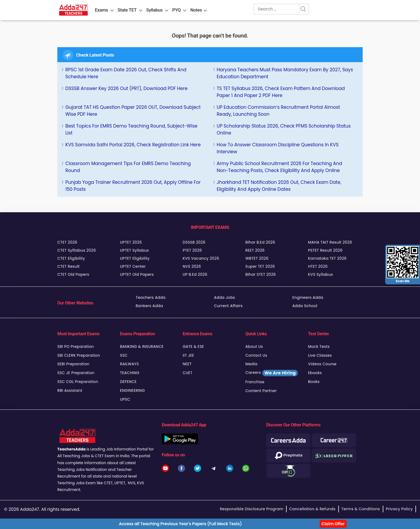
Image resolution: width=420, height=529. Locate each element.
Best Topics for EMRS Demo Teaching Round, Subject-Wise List (131, 129)
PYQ (177, 10)
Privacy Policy (399, 509)
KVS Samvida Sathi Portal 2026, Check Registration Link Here (133, 145)
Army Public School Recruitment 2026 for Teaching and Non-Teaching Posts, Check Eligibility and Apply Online (279, 167)
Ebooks (315, 373)
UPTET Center (133, 266)
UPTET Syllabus (134, 250)
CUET (188, 373)
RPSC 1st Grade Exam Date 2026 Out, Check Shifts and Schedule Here (126, 73)
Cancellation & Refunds (312, 509)
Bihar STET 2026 (261, 274)
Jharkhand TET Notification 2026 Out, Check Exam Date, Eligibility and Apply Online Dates (279, 186)
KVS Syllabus (320, 274)
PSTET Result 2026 (325, 250)
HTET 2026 (318, 266)
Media (251, 364)
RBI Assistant (70, 390)
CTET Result (69, 266)
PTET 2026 (192, 250)
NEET (187, 364)
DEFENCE (128, 382)
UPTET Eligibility (135, 258)
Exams (101, 10)
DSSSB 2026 (194, 242)
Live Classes (320, 355)
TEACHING (130, 373)
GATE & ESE (193, 347)
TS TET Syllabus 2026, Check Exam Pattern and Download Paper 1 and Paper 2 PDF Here (281, 92)
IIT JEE (188, 355)
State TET (127, 10)
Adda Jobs (225, 297)
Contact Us (256, 355)
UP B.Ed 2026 (195, 274)
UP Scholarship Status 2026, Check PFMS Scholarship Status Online (284, 129)
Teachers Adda (151, 297)
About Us (254, 347)
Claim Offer (333, 524)
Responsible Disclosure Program (252, 509)
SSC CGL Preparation (78, 382)
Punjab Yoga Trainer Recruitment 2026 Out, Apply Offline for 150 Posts (133, 186)
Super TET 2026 (260, 266)
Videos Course (322, 364)
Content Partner (261, 391)
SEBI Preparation (73, 364)
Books (314, 382)
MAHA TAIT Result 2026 (330, 242)
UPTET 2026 (131, 242)
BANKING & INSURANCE (142, 347)
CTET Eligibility (71, 258)
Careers (272, 373)
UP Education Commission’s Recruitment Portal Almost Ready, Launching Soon (278, 111)
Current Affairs (228, 306)
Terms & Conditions (361, 509)
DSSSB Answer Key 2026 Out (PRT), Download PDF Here (126, 88)
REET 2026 (255, 250)
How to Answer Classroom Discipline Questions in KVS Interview (278, 148)
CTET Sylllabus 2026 (77, 250)
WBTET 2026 (257, 258)
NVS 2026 (192, 266)
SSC (124, 355)
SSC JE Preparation (76, 373)
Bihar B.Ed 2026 (260, 242)
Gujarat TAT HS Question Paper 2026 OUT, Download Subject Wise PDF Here (133, 111)
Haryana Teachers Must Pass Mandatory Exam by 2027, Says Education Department (285, 73)
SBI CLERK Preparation (79, 355)
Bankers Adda (149, 306)
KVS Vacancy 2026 (201, 258)
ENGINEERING (132, 390)
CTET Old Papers (73, 274)
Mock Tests (319, 347)
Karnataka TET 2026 (327, 258)
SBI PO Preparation (76, 347)
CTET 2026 (67, 242)
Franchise (255, 382)
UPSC (125, 399)
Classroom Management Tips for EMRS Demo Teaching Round (128, 167)
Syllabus (154, 10)
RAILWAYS (129, 364)
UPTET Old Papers (137, 274)
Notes (196, 10)
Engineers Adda (308, 297)
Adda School (305, 306)
